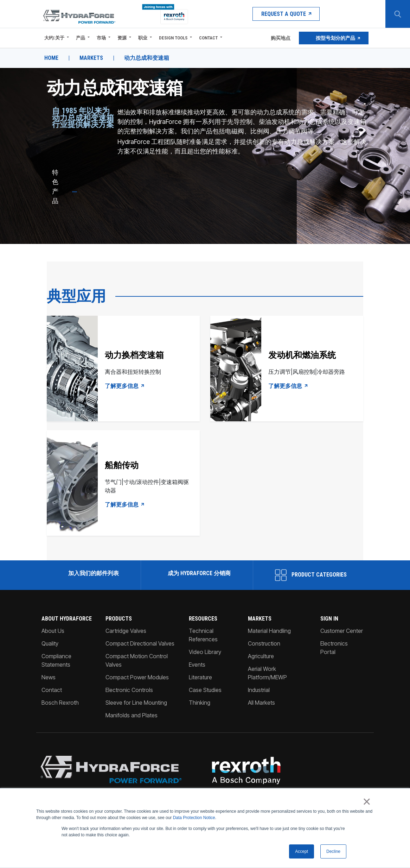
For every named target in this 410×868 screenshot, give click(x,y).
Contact (208, 38)
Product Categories (311, 575)
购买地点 (280, 38)
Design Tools (173, 38)
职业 (143, 38)
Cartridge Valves (126, 631)
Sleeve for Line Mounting (136, 703)
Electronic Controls (129, 690)
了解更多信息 (125, 386)
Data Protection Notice (194, 818)
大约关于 (54, 38)
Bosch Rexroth (60, 703)
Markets (91, 58)
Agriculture (261, 656)
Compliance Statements (56, 660)
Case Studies (205, 690)
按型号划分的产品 (334, 38)
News (49, 677)
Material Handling (269, 631)
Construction (264, 643)
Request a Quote (286, 14)
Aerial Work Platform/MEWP (267, 673)
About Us (53, 631)
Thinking (200, 703)
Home (51, 58)
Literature (200, 677)
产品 (81, 38)
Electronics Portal (334, 648)
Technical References (203, 635)
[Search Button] (398, 14)
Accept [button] (302, 851)
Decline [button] (333, 851)
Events (197, 665)
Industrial (259, 690)
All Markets (261, 703)
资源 (122, 38)
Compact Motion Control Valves (137, 660)
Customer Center (342, 631)
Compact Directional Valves (140, 643)
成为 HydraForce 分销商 (198, 573)
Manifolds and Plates (132, 715)
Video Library (205, 652)
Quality (50, 643)
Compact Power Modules (137, 677)
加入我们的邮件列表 (93, 573)
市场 (101, 38)
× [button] (367, 802)
